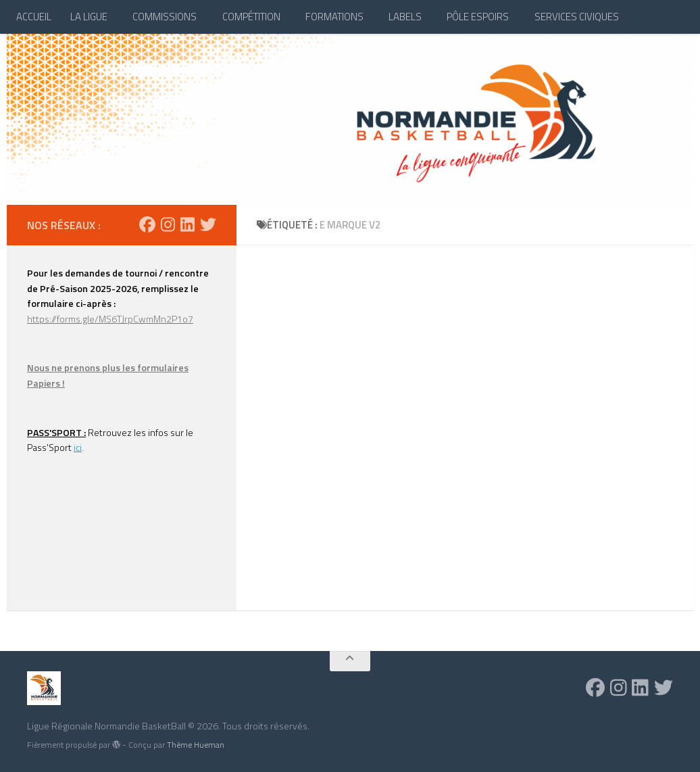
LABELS (405, 17)
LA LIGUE (89, 17)
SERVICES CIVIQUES (577, 17)
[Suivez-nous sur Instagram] (168, 224)
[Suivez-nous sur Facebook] (147, 224)
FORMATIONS (334, 17)
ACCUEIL (34, 17)
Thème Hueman (196, 745)
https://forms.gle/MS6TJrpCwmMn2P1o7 (110, 319)
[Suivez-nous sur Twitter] (208, 224)
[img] (116, 744)
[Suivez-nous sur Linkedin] (187, 224)
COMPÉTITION (251, 17)
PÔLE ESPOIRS (478, 17)
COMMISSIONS (165, 17)
